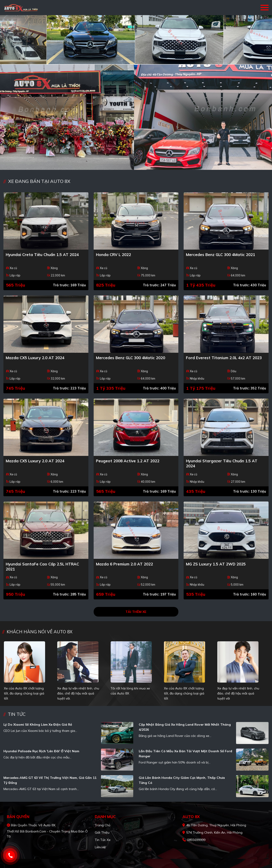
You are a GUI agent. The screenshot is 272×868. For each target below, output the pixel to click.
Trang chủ (103, 825)
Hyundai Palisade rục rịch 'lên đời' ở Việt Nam (41, 751)
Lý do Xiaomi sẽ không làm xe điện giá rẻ (38, 725)
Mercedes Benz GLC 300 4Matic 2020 (131, 358)
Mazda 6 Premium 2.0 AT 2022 (124, 564)
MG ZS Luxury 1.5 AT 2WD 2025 (216, 564)
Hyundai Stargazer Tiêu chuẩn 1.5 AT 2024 (222, 463)
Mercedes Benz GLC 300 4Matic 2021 (220, 255)
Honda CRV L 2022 (113, 255)
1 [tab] (134, 163)
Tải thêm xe (136, 612)
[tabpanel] (136, 92)
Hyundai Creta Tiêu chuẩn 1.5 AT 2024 (42, 255)
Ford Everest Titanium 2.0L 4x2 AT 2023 (224, 358)
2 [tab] (138, 163)
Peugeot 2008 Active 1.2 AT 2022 (128, 461)
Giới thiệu (102, 832)
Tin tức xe (103, 840)
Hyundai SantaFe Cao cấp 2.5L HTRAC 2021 (42, 566)
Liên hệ (100, 847)
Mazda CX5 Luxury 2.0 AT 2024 (35, 358)
